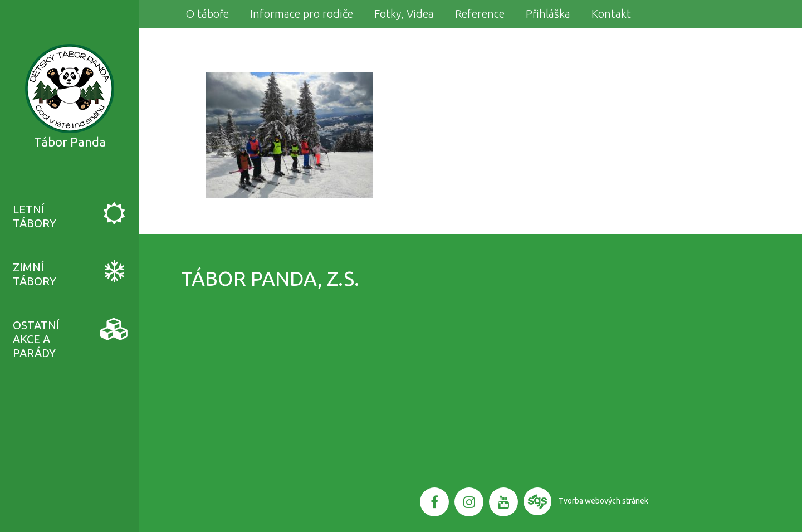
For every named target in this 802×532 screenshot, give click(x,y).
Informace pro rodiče (302, 14)
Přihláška (548, 14)
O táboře (207, 14)
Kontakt (611, 14)
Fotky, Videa (404, 14)
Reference (480, 14)
